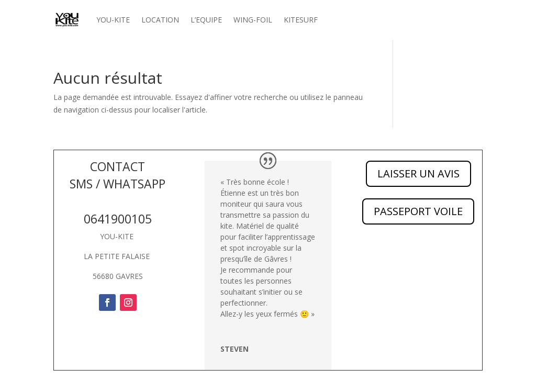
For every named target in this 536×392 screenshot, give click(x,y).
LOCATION (160, 20)
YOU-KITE (113, 20)
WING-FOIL (253, 20)
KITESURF (301, 20)
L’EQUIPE (206, 20)
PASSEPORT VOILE (418, 211)
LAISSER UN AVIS (418, 173)
